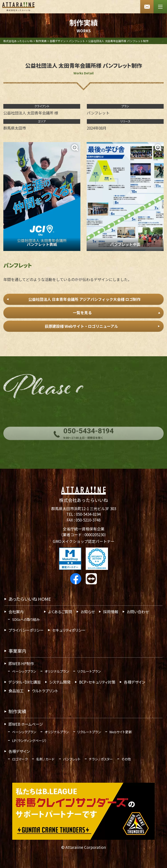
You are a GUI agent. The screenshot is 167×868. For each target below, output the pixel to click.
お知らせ (88, 612)
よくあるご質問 (60, 612)
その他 (126, 759)
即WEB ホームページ (26, 724)
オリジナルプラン (57, 671)
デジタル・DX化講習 (25, 682)
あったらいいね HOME (30, 599)
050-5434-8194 (88, 514)
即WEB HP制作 (21, 663)
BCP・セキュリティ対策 (97, 682)
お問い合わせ (138, 612)
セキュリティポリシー (69, 630)
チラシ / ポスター (101, 759)
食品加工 (16, 691)
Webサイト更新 (121, 732)
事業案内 (17, 651)
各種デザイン (134, 682)
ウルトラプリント (45, 691)
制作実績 (17, 711)
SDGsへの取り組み (26, 619)
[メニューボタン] (160, 7)
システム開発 (60, 682)
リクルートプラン (89, 671)
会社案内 (16, 612)
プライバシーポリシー (26, 630)
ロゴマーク (20, 759)
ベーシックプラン (24, 671)
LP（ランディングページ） (29, 741)
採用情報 (111, 612)
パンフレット (72, 759)
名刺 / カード (45, 759)
